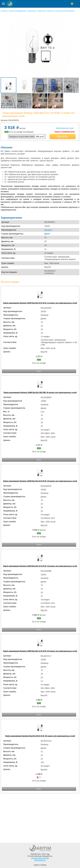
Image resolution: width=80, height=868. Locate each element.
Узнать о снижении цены (65, 132)
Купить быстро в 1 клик (65, 128)
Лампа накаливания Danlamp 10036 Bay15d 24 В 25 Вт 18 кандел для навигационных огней (40, 481)
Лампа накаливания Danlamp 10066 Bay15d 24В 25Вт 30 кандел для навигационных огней (40, 393)
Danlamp (48, 230)
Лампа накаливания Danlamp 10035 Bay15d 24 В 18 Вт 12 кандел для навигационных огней (40, 303)
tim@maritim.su (40, 860)
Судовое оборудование (40, 858)
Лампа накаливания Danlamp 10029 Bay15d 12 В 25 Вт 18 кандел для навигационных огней (40, 566)
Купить (63, 137)
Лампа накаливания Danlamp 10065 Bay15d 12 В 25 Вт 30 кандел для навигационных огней (40, 651)
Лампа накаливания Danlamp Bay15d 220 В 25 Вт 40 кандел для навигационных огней (40, 736)
